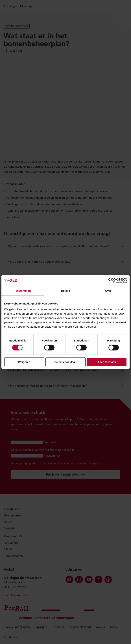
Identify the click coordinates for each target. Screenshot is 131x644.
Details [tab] (65, 291)
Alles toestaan (107, 362)
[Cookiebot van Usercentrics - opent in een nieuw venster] (111, 280)
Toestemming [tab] (23, 291)
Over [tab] (108, 291)
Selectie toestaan (66, 362)
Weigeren (24, 362)
